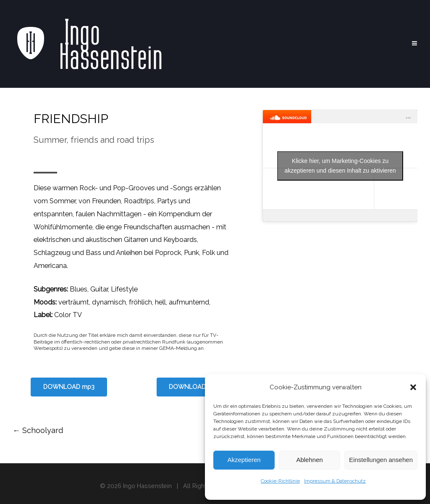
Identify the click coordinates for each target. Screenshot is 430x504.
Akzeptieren (244, 460)
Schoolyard (38, 430)
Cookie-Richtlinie (280, 481)
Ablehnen (309, 460)
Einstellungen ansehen (381, 460)
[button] (413, 387)
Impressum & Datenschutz (335, 481)
